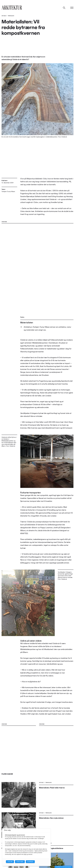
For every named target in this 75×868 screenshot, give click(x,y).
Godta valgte (20, 862)
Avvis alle (10, 862)
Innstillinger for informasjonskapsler (63, 867)
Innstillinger (30, 862)
